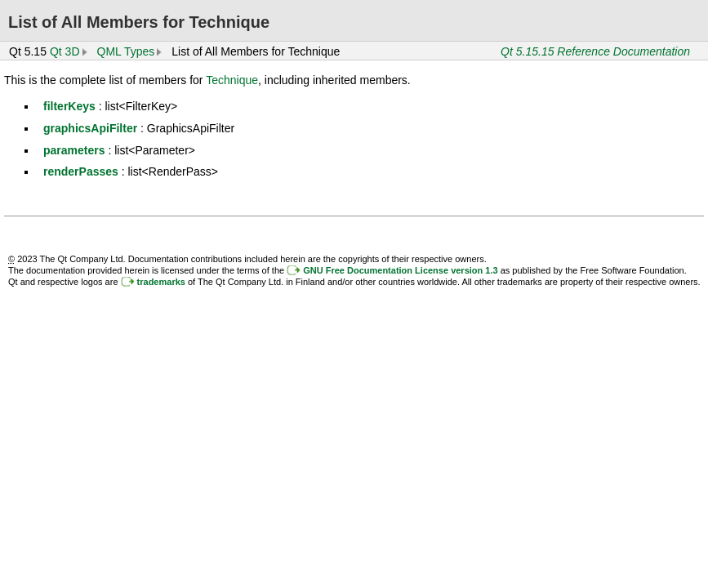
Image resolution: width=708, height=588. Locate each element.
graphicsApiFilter (90, 128)
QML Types (126, 51)
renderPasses (81, 171)
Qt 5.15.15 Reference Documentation (595, 51)
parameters (74, 150)
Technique (232, 80)
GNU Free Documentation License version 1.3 (400, 270)
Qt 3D (65, 51)
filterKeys (69, 106)
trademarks (161, 282)
